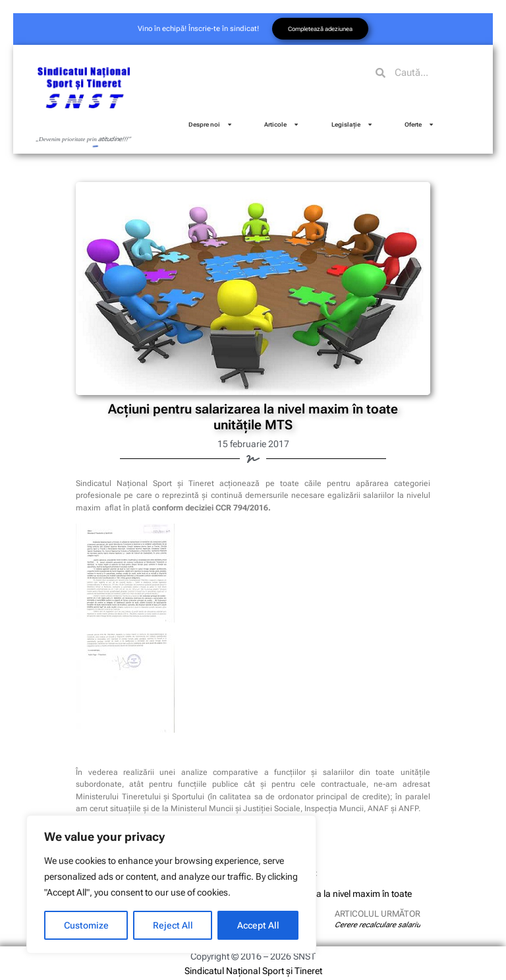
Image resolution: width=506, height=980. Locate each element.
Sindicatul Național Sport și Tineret (253, 971)
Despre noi (211, 124)
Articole (282, 124)
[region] (171, 884)
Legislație (352, 124)
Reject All (173, 925)
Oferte (419, 124)
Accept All (258, 925)
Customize (86, 925)
